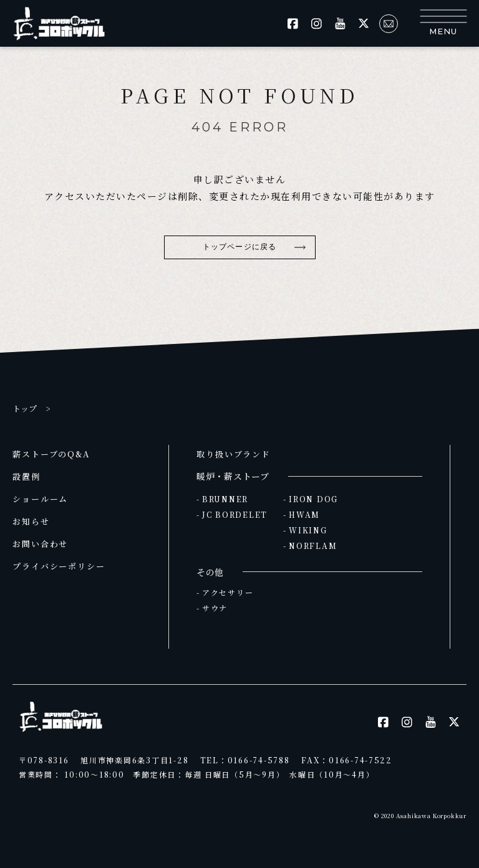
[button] (443, 23)
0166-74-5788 (259, 760)
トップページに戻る (239, 247)
